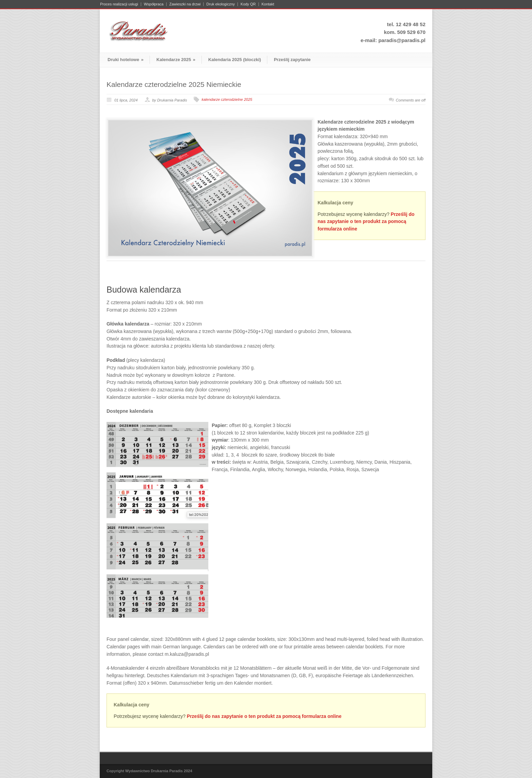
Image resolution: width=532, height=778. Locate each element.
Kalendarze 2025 (176, 60)
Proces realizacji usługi (119, 4)
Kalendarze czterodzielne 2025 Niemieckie (174, 84)
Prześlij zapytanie (292, 60)
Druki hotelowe (126, 60)
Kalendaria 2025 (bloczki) (235, 60)
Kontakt (268, 4)
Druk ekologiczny (221, 4)
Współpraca (154, 4)
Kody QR (248, 4)
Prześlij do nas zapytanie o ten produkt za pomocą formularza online (366, 221)
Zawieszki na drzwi (185, 4)
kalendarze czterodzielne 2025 (227, 99)
